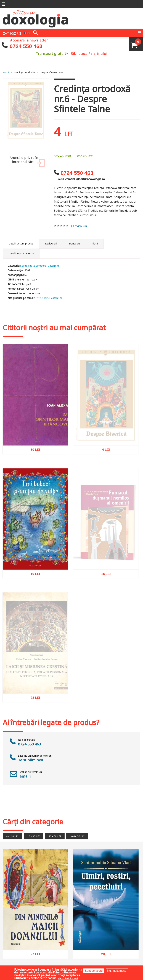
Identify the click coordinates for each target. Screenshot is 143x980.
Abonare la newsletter (29, 40)
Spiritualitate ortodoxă (33, 266)
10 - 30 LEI (33, 836)
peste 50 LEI (77, 836)
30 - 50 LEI (55, 836)
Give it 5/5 (67, 226)
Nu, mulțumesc (117, 971)
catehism (57, 298)
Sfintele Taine (42, 298)
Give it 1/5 (55, 226)
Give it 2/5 (58, 226)
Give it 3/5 (61, 226)
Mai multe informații (68, 978)
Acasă (6, 72)
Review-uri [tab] (51, 243)
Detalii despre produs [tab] (21, 243)
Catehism (53, 266)
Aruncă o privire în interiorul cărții (27, 162)
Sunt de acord (94, 971)
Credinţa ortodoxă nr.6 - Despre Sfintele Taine (39, 72)
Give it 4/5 (64, 226)
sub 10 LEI (12, 836)
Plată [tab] (95, 243)
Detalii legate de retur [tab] (21, 253)
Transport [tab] (74, 243)
